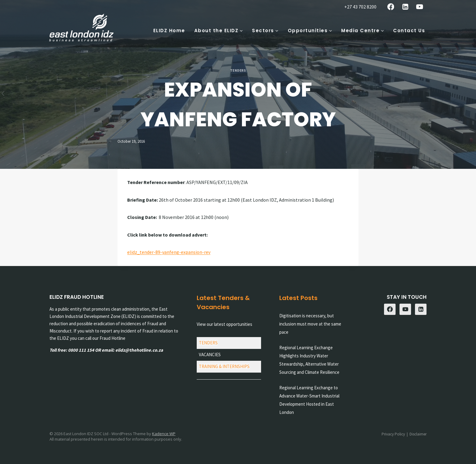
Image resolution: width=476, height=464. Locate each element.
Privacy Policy (393, 434)
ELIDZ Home (169, 31)
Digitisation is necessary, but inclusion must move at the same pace (310, 324)
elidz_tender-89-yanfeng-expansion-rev (169, 252)
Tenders (238, 70)
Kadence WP (164, 434)
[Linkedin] (405, 7)
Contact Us (409, 31)
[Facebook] (391, 7)
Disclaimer (418, 434)
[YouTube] (420, 7)
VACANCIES (210, 355)
